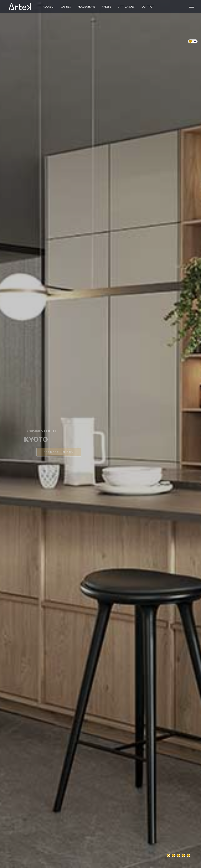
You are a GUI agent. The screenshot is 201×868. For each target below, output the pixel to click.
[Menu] (191, 7)
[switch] (193, 41)
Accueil (48, 7)
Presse (106, 7)
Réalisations (86, 7)
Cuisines (65, 7)
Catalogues (126, 7)
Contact (148, 7)
